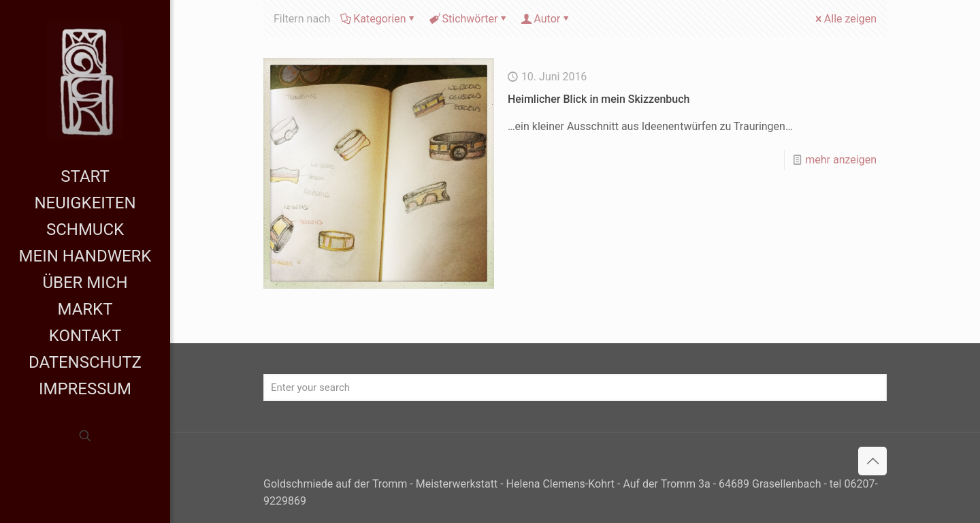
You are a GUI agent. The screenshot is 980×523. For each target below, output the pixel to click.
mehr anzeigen (841, 160)
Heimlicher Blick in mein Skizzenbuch (599, 99)
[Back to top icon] (872, 461)
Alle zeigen (845, 19)
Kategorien (378, 19)
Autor (546, 19)
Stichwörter (469, 19)
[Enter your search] (575, 387)
